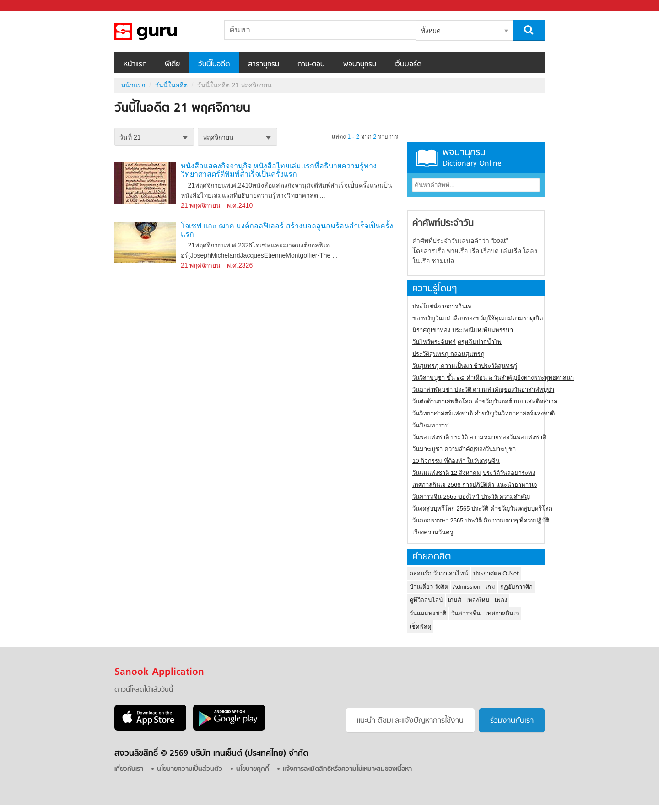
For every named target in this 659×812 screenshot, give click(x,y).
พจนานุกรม (360, 65)
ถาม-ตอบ (311, 65)
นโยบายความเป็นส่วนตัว (190, 769)
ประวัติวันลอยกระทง (509, 473)
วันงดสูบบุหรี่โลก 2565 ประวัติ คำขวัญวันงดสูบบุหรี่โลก (482, 508)
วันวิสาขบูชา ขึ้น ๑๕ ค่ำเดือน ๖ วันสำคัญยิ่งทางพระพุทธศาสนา (493, 378)
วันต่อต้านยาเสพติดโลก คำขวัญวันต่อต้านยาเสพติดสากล (485, 401)
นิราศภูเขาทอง (431, 330)
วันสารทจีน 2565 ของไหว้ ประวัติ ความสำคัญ (471, 497)
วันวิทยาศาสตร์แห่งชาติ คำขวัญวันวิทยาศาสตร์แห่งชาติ (483, 413)
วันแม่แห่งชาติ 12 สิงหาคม (447, 473)
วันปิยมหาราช (431, 425)
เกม (490, 587)
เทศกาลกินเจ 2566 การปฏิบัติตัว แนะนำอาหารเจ (475, 485)
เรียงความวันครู (433, 532)
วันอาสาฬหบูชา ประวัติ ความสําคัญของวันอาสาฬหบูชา (483, 390)
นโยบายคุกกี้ (253, 769)
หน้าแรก (135, 65)
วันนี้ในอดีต (214, 65)
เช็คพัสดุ (420, 626)
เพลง (501, 600)
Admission (467, 587)
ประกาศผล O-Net (496, 573)
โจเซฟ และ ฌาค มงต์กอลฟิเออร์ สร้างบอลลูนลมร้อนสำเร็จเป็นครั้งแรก (287, 230)
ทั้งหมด (431, 31)
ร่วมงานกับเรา (512, 721)
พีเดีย (172, 65)
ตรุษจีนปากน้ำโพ (480, 342)
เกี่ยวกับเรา (129, 769)
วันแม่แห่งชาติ (428, 613)
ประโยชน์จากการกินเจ (442, 306)
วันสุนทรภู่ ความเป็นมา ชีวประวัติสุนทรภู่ (465, 366)
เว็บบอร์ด (408, 65)
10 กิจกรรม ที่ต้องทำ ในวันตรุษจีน (456, 461)
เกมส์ (455, 600)
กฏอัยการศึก (516, 587)
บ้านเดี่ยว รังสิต (429, 587)
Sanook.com (27, 6)
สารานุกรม (264, 65)
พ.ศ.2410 (240, 205)
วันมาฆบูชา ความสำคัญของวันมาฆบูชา (464, 449)
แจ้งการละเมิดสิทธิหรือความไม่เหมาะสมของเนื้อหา (347, 769)
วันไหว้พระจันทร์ (434, 342)
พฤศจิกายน (218, 137)
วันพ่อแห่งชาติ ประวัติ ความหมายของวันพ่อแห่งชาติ (479, 437)
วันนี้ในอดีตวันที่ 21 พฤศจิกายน (162, 32)
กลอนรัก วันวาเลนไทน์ (439, 573)
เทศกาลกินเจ (502, 613)
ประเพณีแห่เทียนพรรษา (483, 330)
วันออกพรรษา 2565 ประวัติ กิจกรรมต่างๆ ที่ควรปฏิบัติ (481, 520)
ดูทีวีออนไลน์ (426, 600)
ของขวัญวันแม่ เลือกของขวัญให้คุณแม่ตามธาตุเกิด (478, 318)
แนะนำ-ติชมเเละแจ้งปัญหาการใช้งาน (410, 721)
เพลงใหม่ (478, 600)
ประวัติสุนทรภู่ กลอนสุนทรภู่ (448, 354)
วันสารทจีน (466, 613)
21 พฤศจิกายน (201, 205)
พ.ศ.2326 (240, 265)
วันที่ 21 (130, 137)
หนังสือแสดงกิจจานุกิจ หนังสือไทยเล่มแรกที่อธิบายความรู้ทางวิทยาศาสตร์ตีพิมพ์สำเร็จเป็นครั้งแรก (279, 170)
